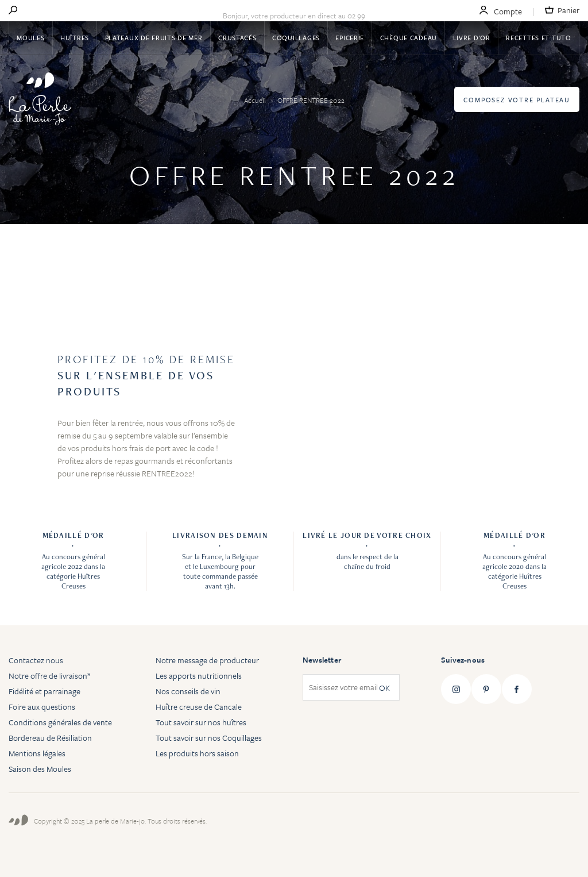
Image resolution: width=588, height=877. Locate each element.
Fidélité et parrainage (45, 691)
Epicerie (350, 38)
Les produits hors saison (197, 753)
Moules (30, 38)
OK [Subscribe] (384, 688)
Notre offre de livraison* (49, 676)
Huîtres (75, 38)
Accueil (256, 100)
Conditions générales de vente (60, 722)
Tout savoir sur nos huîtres (201, 722)
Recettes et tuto (539, 38)
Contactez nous (36, 660)
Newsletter (322, 660)
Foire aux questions (42, 707)
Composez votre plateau (517, 100)
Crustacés (237, 38)
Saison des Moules (40, 769)
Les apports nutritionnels (199, 676)
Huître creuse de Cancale (199, 707)
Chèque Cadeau (409, 38)
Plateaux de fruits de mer (154, 38)
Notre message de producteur (207, 660)
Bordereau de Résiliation (50, 738)
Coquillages (296, 38)
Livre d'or (472, 38)
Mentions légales (37, 753)
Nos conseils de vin (188, 691)
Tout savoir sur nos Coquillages (209, 738)
